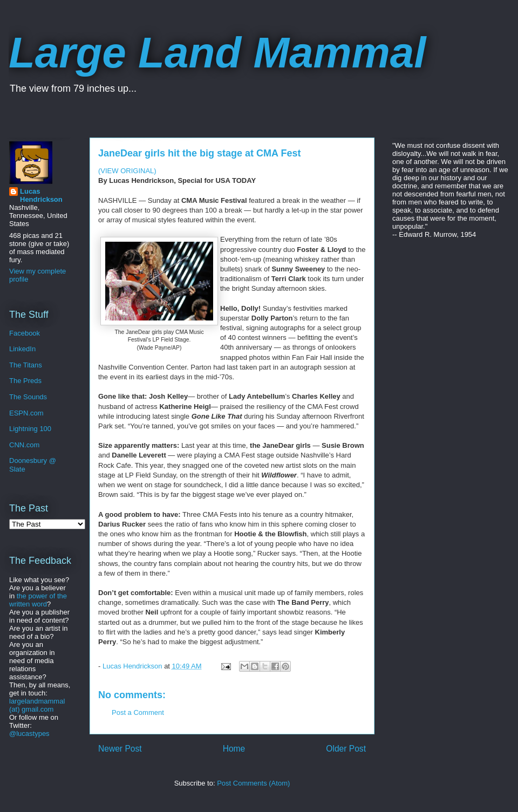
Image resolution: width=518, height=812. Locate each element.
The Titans (26, 365)
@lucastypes (29, 733)
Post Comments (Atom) (253, 783)
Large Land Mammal (217, 53)
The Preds (25, 381)
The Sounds (28, 397)
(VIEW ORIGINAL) (127, 171)
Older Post (346, 749)
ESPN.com (26, 413)
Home (234, 749)
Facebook (25, 333)
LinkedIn (22, 349)
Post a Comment (138, 712)
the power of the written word (38, 600)
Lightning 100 (30, 429)
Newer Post (120, 749)
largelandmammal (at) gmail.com (37, 705)
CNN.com (24, 445)
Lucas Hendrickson (41, 195)
